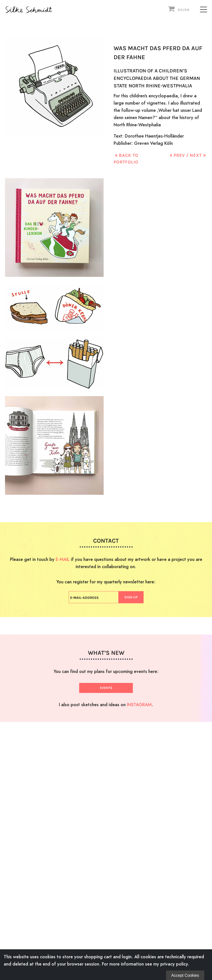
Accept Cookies (185, 975)
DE (180, 10)
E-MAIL (63, 559)
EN (187, 10)
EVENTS (106, 688)
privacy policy (174, 964)
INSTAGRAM (139, 705)
